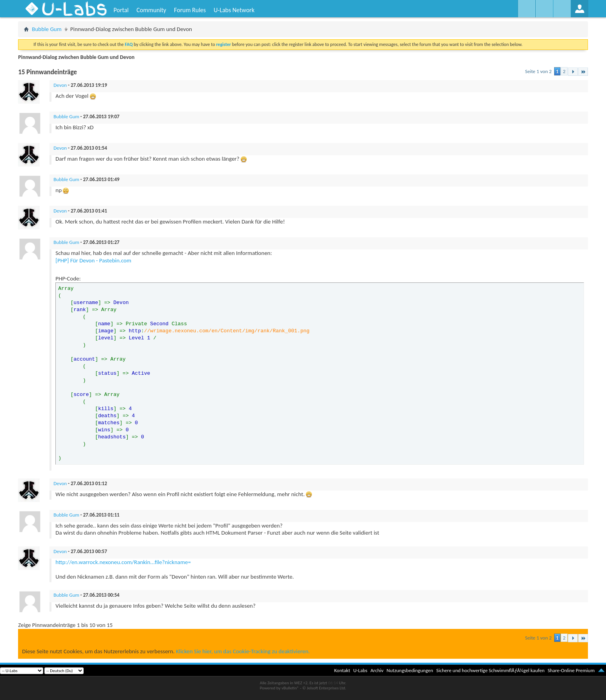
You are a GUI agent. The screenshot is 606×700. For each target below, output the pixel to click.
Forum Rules (190, 10)
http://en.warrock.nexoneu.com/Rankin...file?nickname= (123, 562)
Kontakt (342, 670)
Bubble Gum (47, 29)
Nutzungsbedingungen (410, 670)
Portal (121, 10)
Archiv (377, 670)
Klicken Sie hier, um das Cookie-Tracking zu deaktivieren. (243, 651)
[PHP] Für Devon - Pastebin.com (93, 260)
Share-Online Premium (571, 670)
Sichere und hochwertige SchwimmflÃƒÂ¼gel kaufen (491, 670)
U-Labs (361, 670)
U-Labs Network (234, 10)
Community (151, 10)
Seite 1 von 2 (538, 71)
